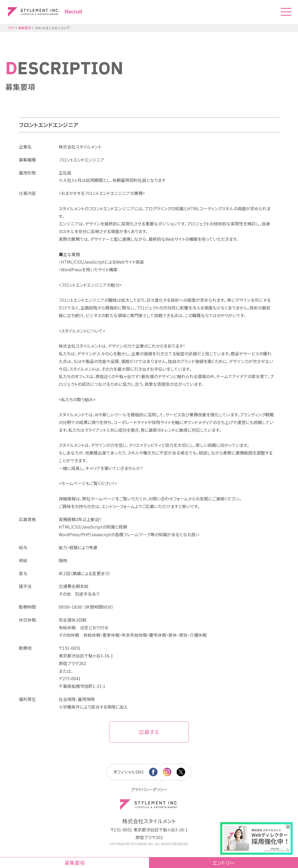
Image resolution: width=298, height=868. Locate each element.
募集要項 (75, 863)
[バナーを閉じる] (290, 825)
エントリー (224, 863)
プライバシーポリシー (149, 789)
